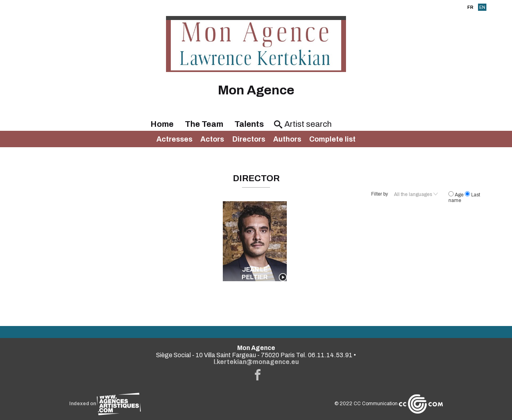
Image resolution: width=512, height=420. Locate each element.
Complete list (332, 139)
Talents (249, 124)
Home (162, 124)
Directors (249, 139)
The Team (204, 124)
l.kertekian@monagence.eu (256, 362)
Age (457, 195)
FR (470, 7)
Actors (212, 139)
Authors (287, 139)
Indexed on (105, 404)
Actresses (174, 139)
